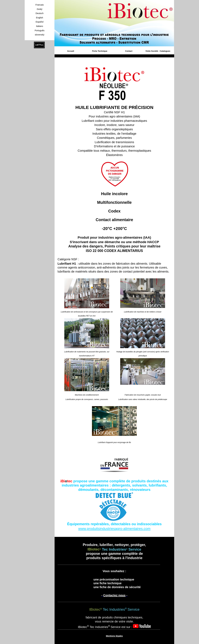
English (40, 18)
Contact (129, 51)
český (40, 9)
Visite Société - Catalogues (158, 51)
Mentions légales (114, 636)
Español (39, 22)
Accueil (71, 51)
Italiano (39, 26)
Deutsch (40, 13)
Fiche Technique (100, 51)
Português (40, 30)
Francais (40, 5)
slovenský (40, 35)
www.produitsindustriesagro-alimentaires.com (114, 529)
